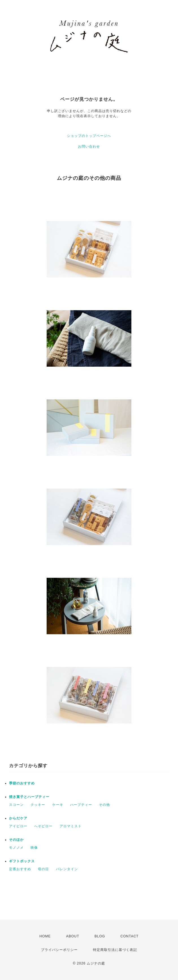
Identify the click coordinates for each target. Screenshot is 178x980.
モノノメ (16, 848)
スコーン (16, 805)
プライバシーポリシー (59, 950)
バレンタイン (67, 869)
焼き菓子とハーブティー (29, 797)
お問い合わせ (89, 146)
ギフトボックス (22, 861)
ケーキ (58, 805)
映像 (34, 848)
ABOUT (73, 936)
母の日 (43, 869)
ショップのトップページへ (89, 136)
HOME (45, 936)
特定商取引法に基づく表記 (115, 950)
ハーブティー (81, 805)
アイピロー (18, 826)
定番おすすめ (20, 869)
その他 (104, 805)
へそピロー (43, 826)
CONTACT (129, 936)
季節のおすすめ (22, 783)
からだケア (18, 818)
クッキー (38, 805)
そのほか (16, 840)
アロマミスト (71, 826)
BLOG (100, 936)
